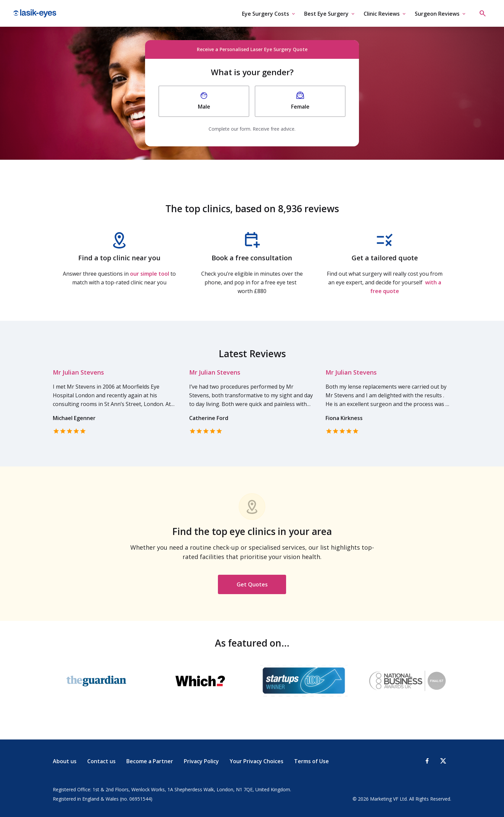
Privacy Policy (201, 761)
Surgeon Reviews (437, 14)
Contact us (101, 761)
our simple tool (150, 274)
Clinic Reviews (382, 14)
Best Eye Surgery (326, 14)
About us (65, 761)
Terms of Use (311, 761)
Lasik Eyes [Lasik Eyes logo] (35, 13)
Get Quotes (252, 584)
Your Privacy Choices (257, 761)
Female (300, 101)
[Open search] (483, 13)
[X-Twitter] (443, 761)
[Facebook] (427, 761)
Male (204, 101)
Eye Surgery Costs (266, 14)
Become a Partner (150, 761)
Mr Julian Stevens (78, 372)
